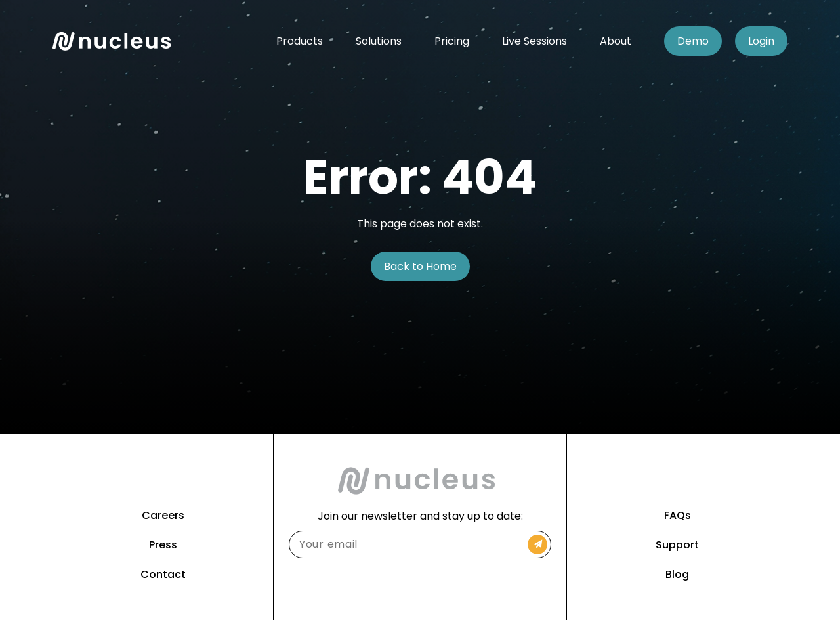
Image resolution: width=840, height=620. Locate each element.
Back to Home (420, 266)
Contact (163, 574)
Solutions (379, 41)
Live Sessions (535, 41)
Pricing (452, 41)
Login (761, 41)
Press (163, 545)
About (616, 41)
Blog (677, 574)
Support (677, 545)
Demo (693, 41)
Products (300, 41)
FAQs (678, 515)
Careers (163, 515)
